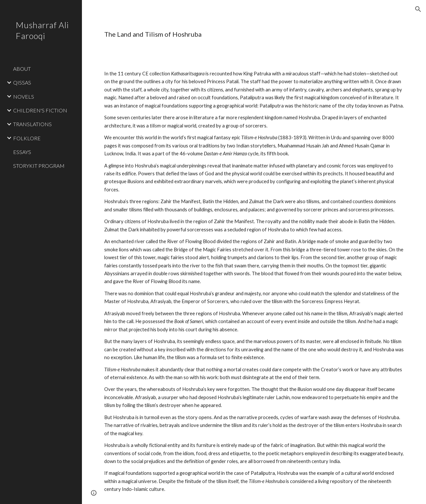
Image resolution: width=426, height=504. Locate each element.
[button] (418, 9)
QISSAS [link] (22, 82)
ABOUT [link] (22, 69)
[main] (202, 34)
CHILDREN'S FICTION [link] (40, 110)
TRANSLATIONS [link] (32, 124)
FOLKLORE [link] (27, 138)
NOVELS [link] (24, 97)
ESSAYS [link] (22, 152)
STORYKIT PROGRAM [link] (39, 166)
